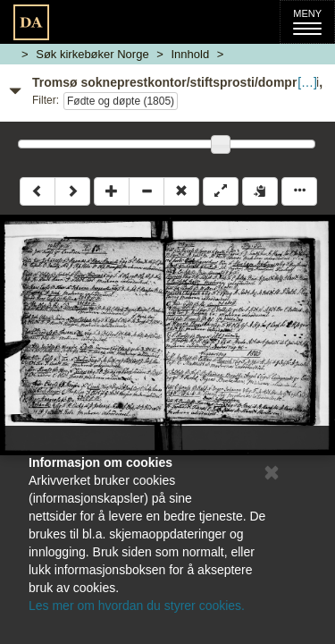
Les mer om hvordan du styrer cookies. (137, 606)
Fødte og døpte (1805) (121, 101)
